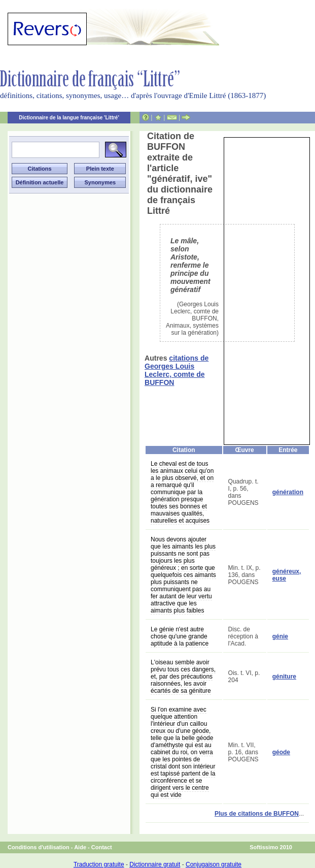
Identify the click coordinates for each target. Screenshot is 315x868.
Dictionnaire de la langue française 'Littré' (69, 118)
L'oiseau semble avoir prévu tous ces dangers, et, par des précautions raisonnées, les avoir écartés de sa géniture (183, 677)
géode (281, 752)
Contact (102, 847)
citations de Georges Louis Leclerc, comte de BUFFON (177, 370)
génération (288, 492)
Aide (80, 847)
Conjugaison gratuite (214, 864)
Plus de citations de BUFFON (257, 814)
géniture (284, 677)
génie (280, 636)
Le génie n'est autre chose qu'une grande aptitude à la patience (180, 636)
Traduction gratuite (99, 864)
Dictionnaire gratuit (155, 864)
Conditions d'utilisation (39, 847)
